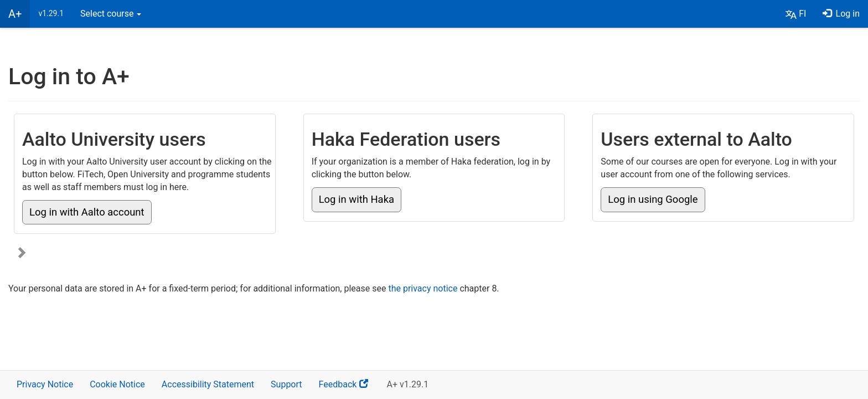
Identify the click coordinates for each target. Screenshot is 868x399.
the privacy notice (423, 288)
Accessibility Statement (208, 384)
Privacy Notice (45, 384)
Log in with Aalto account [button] (87, 212)
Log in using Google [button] (653, 199)
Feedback (349, 388)
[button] (796, 14)
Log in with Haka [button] (356, 199)
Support (286, 384)
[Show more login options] (22, 254)
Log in (841, 14)
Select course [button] (111, 14)
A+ (15, 14)
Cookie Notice (117, 384)
